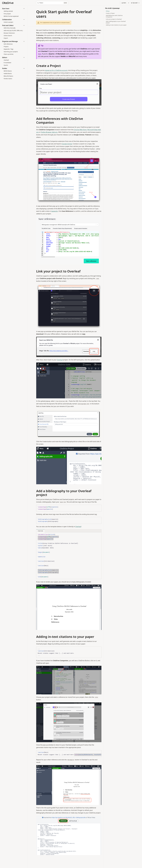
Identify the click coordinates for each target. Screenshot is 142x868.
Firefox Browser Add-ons (49, 132)
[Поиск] (52, 3)
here (40, 54)
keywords (54, 211)
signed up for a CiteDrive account (56, 70)
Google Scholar (67, 144)
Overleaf (60, 360)
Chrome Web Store (80, 130)
